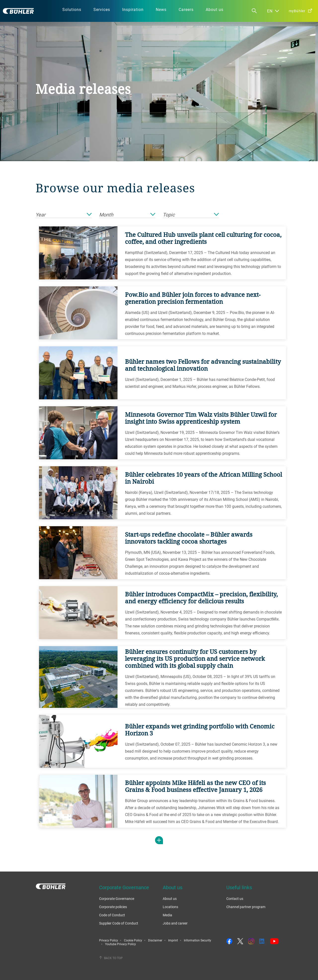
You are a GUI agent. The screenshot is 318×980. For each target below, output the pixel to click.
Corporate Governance (117, 899)
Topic (191, 215)
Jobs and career (175, 923)
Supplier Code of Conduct (119, 923)
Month (127, 215)
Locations (170, 907)
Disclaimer (155, 940)
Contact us (235, 899)
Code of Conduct (112, 915)
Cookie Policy (133, 940)
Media (167, 915)
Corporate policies (113, 907)
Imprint (173, 940)
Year (64, 215)
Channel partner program (246, 907)
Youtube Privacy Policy (120, 944)
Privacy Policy (109, 940)
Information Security (198, 940)
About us (170, 899)
